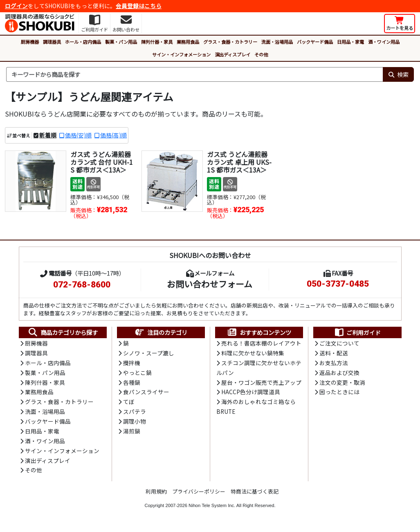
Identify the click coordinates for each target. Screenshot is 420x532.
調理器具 (52, 42)
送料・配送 (334, 354)
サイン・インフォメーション (181, 54)
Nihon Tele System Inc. (212, 509)
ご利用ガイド (357, 333)
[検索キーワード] (194, 74)
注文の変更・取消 (342, 384)
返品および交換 (339, 374)
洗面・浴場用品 (277, 42)
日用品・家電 (350, 42)
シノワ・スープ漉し (149, 354)
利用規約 (156, 495)
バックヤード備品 (315, 42)
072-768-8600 (82, 285)
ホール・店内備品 (83, 42)
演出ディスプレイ (232, 54)
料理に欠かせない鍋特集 (253, 354)
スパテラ (135, 413)
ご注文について (339, 343)
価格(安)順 (78, 135)
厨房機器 (30, 42)
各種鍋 (132, 384)
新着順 (48, 135)
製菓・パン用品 (121, 42)
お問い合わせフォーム (210, 284)
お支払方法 (334, 364)
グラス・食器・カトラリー (230, 42)
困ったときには (339, 393)
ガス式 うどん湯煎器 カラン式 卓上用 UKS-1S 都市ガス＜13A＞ (239, 162)
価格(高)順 (113, 135)
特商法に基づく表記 (255, 495)
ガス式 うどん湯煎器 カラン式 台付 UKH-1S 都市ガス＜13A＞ (102, 162)
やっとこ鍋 (137, 374)
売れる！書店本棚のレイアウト (261, 343)
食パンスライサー (146, 393)
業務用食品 (188, 42)
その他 (261, 54)
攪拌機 (132, 364)
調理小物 (135, 424)
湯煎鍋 (132, 433)
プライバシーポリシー (199, 495)
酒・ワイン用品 (384, 42)
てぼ (129, 404)
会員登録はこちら (139, 6)
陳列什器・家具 (157, 42)
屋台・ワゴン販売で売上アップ (261, 384)
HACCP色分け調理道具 (251, 393)
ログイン (16, 6)
